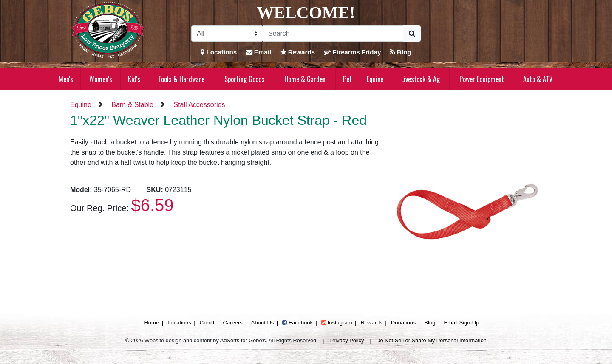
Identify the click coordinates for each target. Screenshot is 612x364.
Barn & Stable (132, 105)
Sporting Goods (245, 79)
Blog (401, 52)
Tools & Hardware (181, 79)
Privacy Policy (347, 340)
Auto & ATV (538, 79)
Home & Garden (305, 79)
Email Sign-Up (461, 323)
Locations (219, 52)
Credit (207, 323)
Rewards (298, 52)
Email (259, 52)
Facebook (297, 323)
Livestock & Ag (421, 79)
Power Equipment (482, 79)
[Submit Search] (412, 34)
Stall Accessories (199, 105)
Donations (404, 323)
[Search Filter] (227, 34)
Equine (375, 79)
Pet (347, 79)
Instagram (337, 323)
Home (152, 323)
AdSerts (230, 340)
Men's (66, 79)
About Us (262, 323)
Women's (101, 79)
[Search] (333, 34)
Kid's (134, 79)
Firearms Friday (352, 52)
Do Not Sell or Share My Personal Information (431, 340)
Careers (233, 323)
